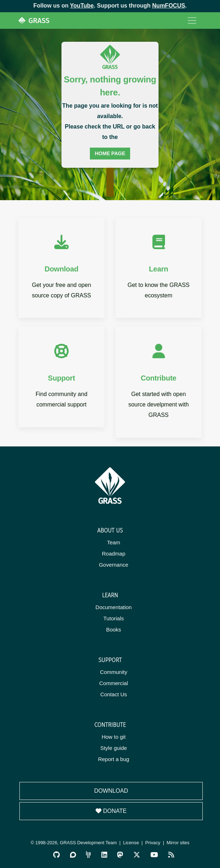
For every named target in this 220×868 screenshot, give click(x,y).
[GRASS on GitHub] (56, 854)
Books (114, 629)
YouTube (82, 6)
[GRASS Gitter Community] (88, 854)
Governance (114, 565)
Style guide (114, 748)
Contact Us (114, 694)
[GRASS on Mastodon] (120, 854)
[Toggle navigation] (192, 21)
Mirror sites (178, 843)
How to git (114, 737)
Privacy (153, 843)
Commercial (114, 683)
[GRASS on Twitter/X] (137, 854)
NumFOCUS (169, 6)
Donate (111, 811)
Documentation (114, 607)
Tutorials (114, 618)
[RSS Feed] (171, 854)
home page (110, 153)
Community (114, 672)
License (131, 843)
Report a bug (114, 759)
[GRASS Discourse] (73, 854)
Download (111, 791)
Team (114, 542)
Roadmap (113, 554)
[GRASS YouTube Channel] (154, 854)
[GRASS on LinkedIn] (104, 854)
